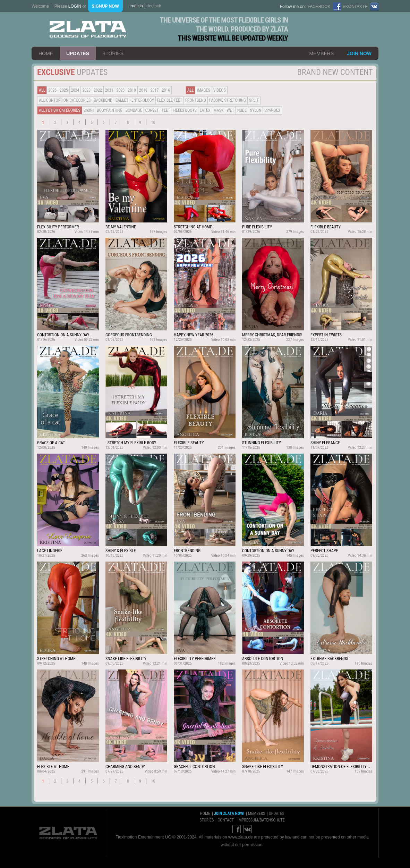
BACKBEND (103, 100)
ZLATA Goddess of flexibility (88, 29)
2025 (64, 90)
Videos (220, 90)
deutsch (154, 6)
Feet (166, 110)
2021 (109, 90)
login (75, 6)
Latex (205, 110)
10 (153, 123)
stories (113, 53)
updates (78, 53)
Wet (230, 110)
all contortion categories (65, 100)
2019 (132, 90)
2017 (155, 90)
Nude (242, 110)
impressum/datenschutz (261, 820)
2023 (86, 90)
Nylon (256, 110)
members (321, 53)
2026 (52, 90)
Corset (152, 110)
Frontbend (196, 100)
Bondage (134, 110)
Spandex (272, 110)
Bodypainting (109, 110)
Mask (219, 110)
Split (254, 100)
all (42, 90)
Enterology (143, 100)
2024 (75, 90)
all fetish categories (60, 110)
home (46, 53)
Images (203, 90)
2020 (121, 90)
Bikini (89, 110)
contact (226, 820)
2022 (98, 90)
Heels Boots (185, 110)
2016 (166, 90)
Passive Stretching (228, 100)
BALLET (122, 100)
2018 (143, 90)
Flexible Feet (170, 100)
